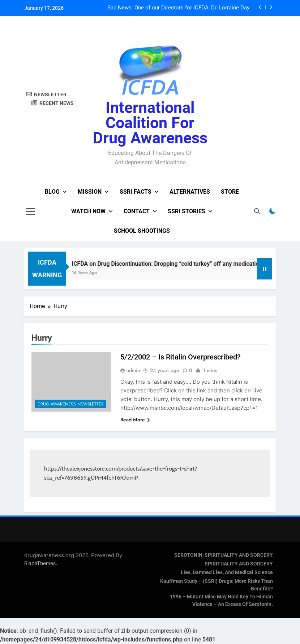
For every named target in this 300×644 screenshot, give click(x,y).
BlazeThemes (40, 563)
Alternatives (190, 192)
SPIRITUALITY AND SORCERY (239, 564)
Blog (52, 192)
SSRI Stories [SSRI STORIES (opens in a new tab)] (187, 211)
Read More (135, 420)
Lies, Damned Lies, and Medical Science (227, 573)
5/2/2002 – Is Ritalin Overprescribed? (181, 357)
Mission (90, 192)
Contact (137, 211)
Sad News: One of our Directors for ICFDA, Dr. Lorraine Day (178, 8)
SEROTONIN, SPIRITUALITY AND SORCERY (224, 555)
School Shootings (142, 231)
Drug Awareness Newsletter (71, 404)
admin (133, 370)
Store (230, 192)
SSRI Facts (136, 192)
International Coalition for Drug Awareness (150, 123)
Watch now (88, 211)
